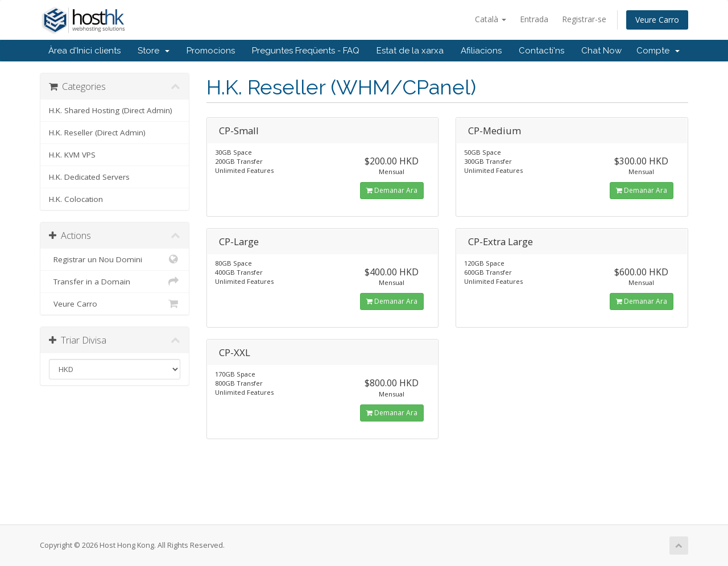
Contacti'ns (541, 51)
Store (154, 51)
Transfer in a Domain (115, 282)
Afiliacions (481, 51)
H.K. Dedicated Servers (89, 177)
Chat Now (601, 51)
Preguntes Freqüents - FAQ (306, 51)
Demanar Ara (392, 190)
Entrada (534, 19)
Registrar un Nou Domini (115, 259)
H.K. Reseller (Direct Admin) (97, 133)
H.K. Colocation (76, 199)
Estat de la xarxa (410, 51)
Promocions (211, 51)
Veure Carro (657, 20)
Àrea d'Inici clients (84, 51)
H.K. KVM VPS (72, 155)
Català (491, 19)
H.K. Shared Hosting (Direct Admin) (111, 110)
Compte (658, 51)
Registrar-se (584, 19)
